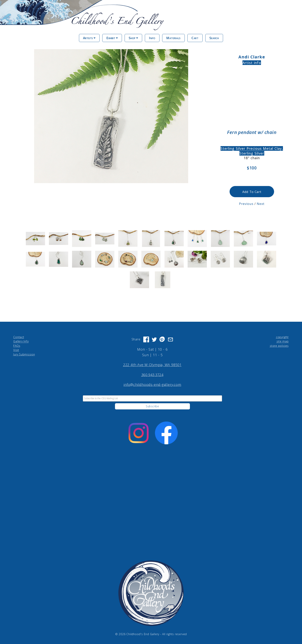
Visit (16, 350)
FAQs (17, 346)
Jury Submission (24, 354)
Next (261, 204)
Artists (89, 38)
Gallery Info (21, 341)
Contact (19, 337)
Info (152, 38)
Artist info (252, 63)
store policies (279, 346)
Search (214, 38)
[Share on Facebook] (146, 339)
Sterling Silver (252, 153)
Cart (195, 38)
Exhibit (112, 38)
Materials (173, 38)
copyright (282, 337)
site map (283, 341)
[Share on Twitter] (154, 339)
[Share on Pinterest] (162, 339)
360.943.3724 (152, 375)
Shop (133, 38)
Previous (246, 204)
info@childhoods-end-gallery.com (152, 385)
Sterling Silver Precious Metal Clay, (252, 148)
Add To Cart (252, 192)
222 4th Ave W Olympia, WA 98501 (152, 365)
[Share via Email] (170, 339)
